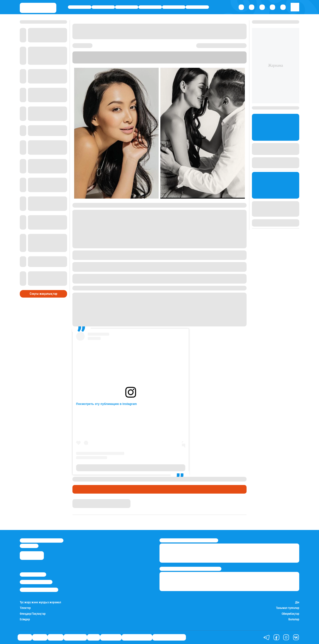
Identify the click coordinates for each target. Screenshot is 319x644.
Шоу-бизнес (197, 7)
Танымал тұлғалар (288, 608)
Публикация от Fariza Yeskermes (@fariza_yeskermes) (131, 468)
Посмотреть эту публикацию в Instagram (107, 404)
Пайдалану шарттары (39, 590)
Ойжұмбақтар (290, 614)
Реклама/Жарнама (36, 582)
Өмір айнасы (150, 7)
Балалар (294, 619)
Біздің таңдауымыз (169, 637)
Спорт (174, 7)
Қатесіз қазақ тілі (137, 637)
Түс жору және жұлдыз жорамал (40, 602)
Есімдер (25, 619)
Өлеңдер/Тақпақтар (33, 614)
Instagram (189, 57)
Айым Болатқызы (85, 501)
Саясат (80, 7)
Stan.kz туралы (33, 574)
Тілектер (25, 608)
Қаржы (103, 7)
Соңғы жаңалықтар (43, 294)
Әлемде (127, 7)
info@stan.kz (29, 546)
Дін (297, 602)
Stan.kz (121, 62)
